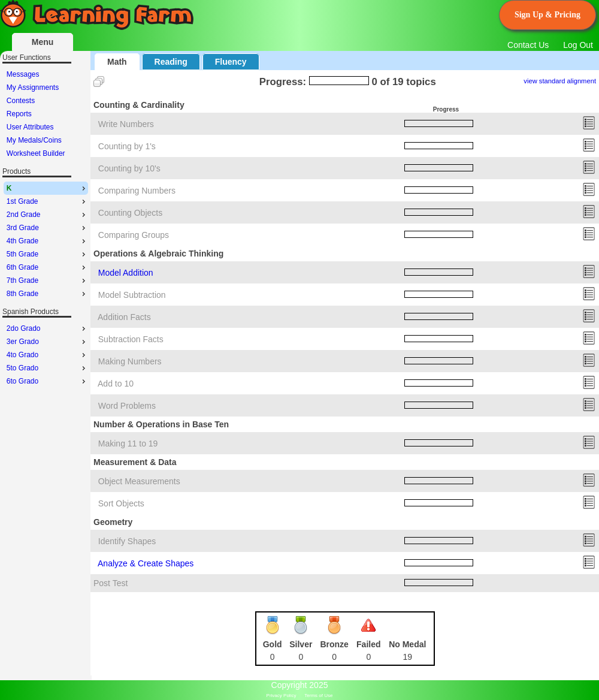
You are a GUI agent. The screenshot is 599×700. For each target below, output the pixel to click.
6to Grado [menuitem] (47, 381)
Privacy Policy (282, 696)
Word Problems (127, 406)
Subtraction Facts (131, 339)
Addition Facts (124, 317)
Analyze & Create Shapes (146, 563)
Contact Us (528, 45)
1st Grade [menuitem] (47, 201)
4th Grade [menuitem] (47, 241)
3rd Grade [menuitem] (47, 228)
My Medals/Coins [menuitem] (34, 140)
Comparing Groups (134, 235)
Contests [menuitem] (21, 101)
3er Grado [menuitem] (47, 342)
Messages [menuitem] (23, 74)
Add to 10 (116, 384)
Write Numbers (126, 124)
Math (117, 62)
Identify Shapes (127, 541)
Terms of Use (318, 696)
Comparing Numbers (137, 191)
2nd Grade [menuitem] (47, 215)
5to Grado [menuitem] (47, 368)
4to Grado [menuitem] (47, 355)
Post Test (111, 583)
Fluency (231, 62)
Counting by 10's (129, 168)
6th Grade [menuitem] (47, 267)
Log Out (578, 45)
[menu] (46, 114)
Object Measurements (139, 481)
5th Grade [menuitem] (47, 254)
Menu (43, 42)
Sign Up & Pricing (547, 15)
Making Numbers (130, 361)
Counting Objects (130, 213)
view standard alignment (560, 81)
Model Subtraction (132, 295)
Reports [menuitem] (19, 114)
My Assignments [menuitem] (33, 87)
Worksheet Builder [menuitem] (36, 153)
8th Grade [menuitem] (47, 294)
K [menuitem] (47, 188)
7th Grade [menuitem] (47, 280)
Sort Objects (121, 503)
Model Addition (126, 273)
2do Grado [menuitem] (47, 328)
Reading (171, 62)
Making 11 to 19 (128, 443)
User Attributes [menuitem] (30, 127)
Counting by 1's (127, 146)
